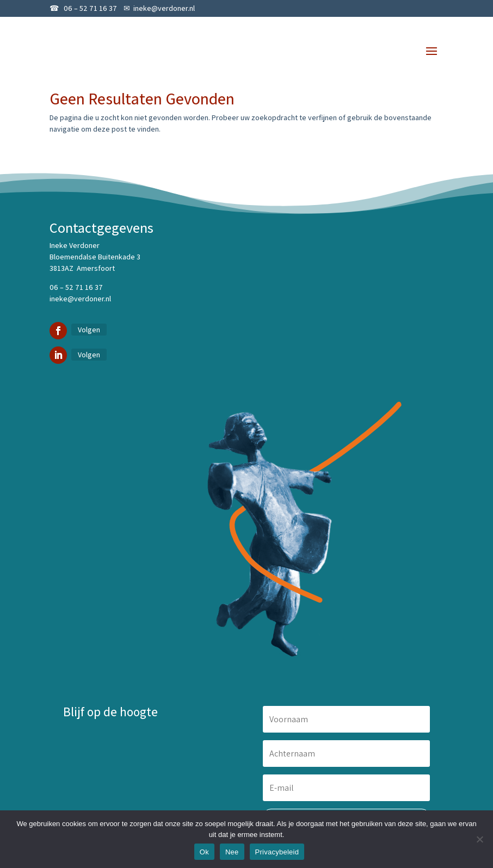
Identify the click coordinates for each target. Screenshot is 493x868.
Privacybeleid (277, 852)
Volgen (89, 330)
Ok (204, 852)
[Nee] (479, 839)
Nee (232, 852)
